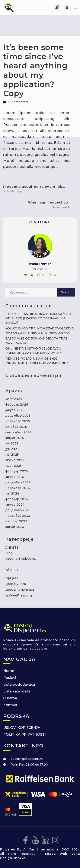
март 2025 (13, 466)
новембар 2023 (18, 516)
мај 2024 (12, 493)
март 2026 (14, 399)
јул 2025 (12, 443)
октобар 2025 (16, 427)
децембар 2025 (18, 416)
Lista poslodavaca (19, 684)
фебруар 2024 (17, 499)
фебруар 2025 (17, 471)
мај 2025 (12, 455)
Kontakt (10, 705)
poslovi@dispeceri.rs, (27, 759)
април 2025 (15, 460)
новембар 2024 (18, 488)
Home (9, 671)
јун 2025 (12, 449)
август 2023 (15, 527)
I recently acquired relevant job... (34, 187)
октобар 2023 (16, 521)
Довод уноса (16, 584)
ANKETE (12, 548)
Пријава (12, 578)
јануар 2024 (15, 505)
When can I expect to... (49, 202)
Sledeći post (61, 207)
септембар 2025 (18, 432)
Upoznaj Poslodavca (21, 559)
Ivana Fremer (40, 264)
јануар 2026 (15, 410)
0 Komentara (18, 102)
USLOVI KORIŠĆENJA (22, 728)
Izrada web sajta (63, 854)
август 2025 (15, 438)
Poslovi (10, 678)
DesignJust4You (14, 858)
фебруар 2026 (17, 404)
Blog (9, 553)
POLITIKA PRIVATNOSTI (24, 734)
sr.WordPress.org (19, 595)
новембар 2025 (18, 421)
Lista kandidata (17, 691)
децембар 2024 (18, 482)
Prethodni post (15, 191)
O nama (10, 698)
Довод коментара (20, 590)
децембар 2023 (18, 510)
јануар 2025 (15, 477)
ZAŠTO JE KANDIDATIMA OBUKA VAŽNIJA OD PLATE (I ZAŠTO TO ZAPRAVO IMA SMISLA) (38, 318)
